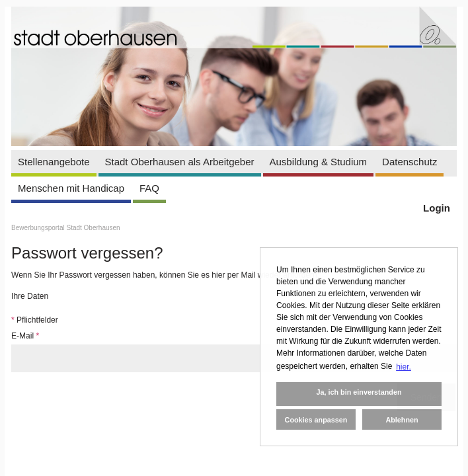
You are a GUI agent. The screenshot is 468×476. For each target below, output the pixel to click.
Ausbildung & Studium (319, 162)
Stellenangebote (54, 162)
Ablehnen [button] (402, 420)
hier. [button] (404, 367)
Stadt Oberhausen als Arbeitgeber (180, 162)
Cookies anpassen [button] (316, 420)
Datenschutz (409, 162)
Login (437, 208)
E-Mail (25, 336)
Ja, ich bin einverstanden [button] (359, 392)
